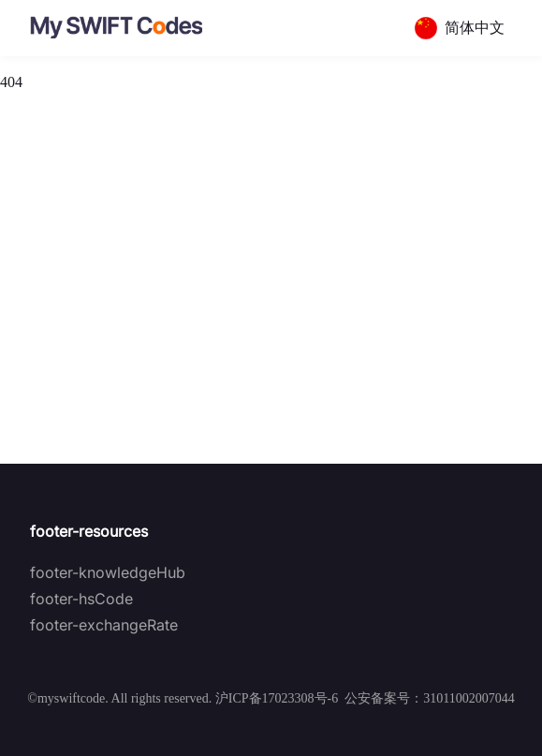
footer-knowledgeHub (108, 572)
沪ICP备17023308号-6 (277, 698)
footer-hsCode (81, 599)
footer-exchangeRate (104, 625)
